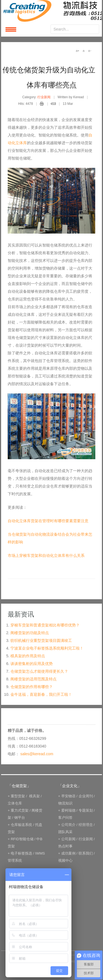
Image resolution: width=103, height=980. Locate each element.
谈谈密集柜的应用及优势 (32, 664)
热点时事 (65, 846)
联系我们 (86, 853)
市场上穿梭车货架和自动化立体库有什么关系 (46, 555)
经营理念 (86, 825)
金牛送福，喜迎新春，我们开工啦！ (41, 694)
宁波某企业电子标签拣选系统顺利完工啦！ (47, 648)
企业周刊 (86, 796)
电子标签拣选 (21, 853)
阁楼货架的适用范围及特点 (34, 679)
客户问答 (65, 818)
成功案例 (68, 853)
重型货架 (18, 796)
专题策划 (86, 810)
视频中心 (65, 860)
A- (90, 51)
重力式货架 (20, 810)
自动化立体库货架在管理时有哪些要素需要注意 (48, 521)
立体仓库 (15, 803)
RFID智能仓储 (22, 839)
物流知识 (65, 803)
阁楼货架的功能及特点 (30, 633)
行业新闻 (44, 97)
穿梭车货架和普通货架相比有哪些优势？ (45, 625)
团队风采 (65, 832)
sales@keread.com (37, 754)
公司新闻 (68, 839)
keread (51, 11)
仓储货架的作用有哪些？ (32, 687)
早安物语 (68, 796)
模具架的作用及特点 (28, 656)
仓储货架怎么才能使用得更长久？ (39, 671)
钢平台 (20, 818)
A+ (77, 51)
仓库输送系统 (21, 825)
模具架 (34, 796)
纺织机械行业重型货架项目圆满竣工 (41, 640)
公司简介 (68, 825)
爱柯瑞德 (68, 810)
